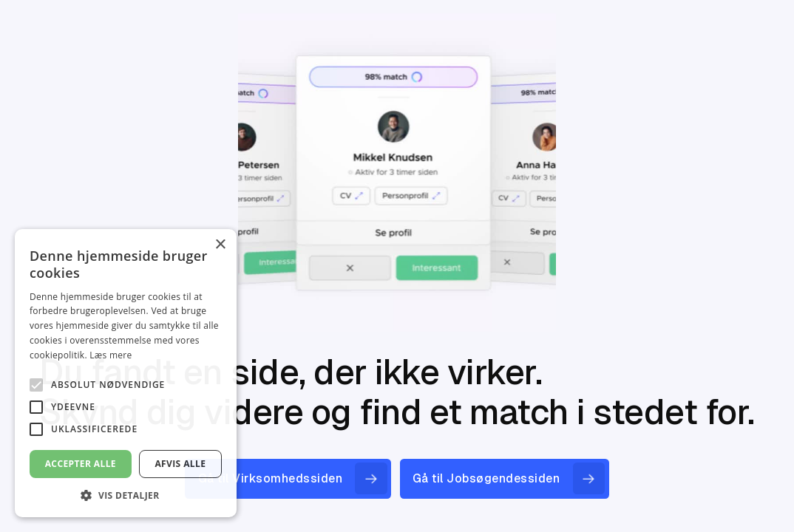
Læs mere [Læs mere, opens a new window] (111, 355)
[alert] (126, 373)
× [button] (220, 245)
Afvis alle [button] (180, 464)
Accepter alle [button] (81, 464)
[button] (126, 495)
